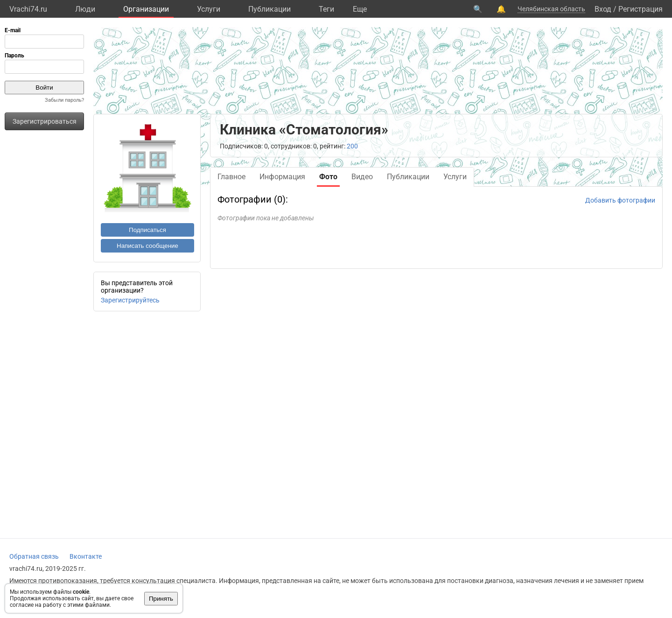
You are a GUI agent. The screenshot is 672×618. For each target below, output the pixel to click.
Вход (603, 9)
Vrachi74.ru (28, 9)
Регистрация (640, 9)
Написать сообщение (147, 246)
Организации (146, 9)
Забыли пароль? (64, 100)
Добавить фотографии (620, 200)
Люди (85, 9)
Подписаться (147, 230)
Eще (360, 9)
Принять (161, 599)
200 (352, 146)
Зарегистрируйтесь (130, 300)
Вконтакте (86, 556)
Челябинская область (551, 9)
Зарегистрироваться (45, 121)
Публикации (269, 9)
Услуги (209, 9)
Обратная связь (34, 556)
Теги (326, 9)
